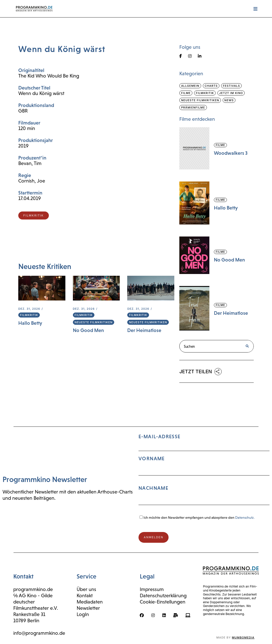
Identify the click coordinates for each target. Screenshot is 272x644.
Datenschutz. (245, 517)
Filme (186, 93)
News (229, 100)
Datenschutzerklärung (163, 595)
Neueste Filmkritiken (94, 322)
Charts (211, 86)
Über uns (86, 589)
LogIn (83, 614)
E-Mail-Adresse (204, 472)
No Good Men (88, 330)
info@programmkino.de (39, 633)
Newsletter (88, 608)
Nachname (153, 488)
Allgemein (190, 86)
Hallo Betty (30, 323)
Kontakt (85, 595)
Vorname (152, 458)
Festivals (231, 86)
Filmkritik (29, 315)
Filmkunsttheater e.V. (36, 608)
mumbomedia (243, 637)
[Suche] (247, 346)
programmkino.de (33, 589)
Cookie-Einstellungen (163, 602)
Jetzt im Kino (231, 93)
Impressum (152, 589)
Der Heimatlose (144, 330)
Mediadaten (90, 602)
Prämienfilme (193, 107)
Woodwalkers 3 (231, 153)
